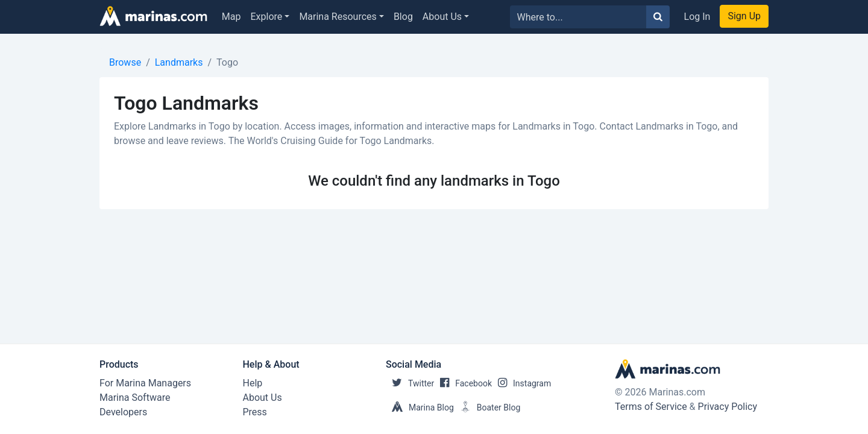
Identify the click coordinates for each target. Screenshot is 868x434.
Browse (125, 62)
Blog (403, 17)
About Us (442, 17)
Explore (267, 17)
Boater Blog (487, 407)
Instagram (521, 383)
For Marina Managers (145, 383)
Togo (227, 62)
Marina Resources (338, 17)
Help (253, 383)
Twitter (410, 383)
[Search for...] (578, 17)
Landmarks (179, 62)
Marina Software (135, 398)
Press (255, 412)
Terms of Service (651, 407)
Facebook (463, 383)
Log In (697, 17)
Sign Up (744, 16)
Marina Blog (420, 407)
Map (231, 17)
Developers (123, 412)
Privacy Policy (728, 407)
